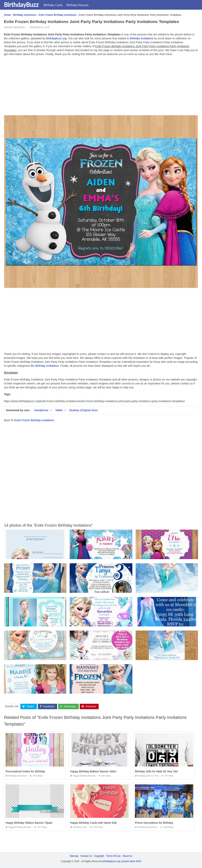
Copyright (99, 856)
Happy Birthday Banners (83, 776)
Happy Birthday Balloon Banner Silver (93, 771)
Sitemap (74, 856)
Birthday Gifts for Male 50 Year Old (156, 771)
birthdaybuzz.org (56, 38)
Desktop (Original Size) (83, 410)
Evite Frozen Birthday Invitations (34, 420)
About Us (127, 856)
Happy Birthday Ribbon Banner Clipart (29, 823)
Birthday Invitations (14, 27)
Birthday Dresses (78, 5)
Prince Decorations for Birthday (154, 823)
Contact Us (86, 856)
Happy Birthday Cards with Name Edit (93, 823)
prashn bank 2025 (132, 861)
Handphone (41, 410)
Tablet (59, 410)
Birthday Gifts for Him (147, 776)
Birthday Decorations (146, 827)
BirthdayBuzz (21, 5)
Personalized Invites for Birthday (25, 771)
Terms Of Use (113, 856)
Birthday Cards (53, 5)
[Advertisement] (101, 87)
